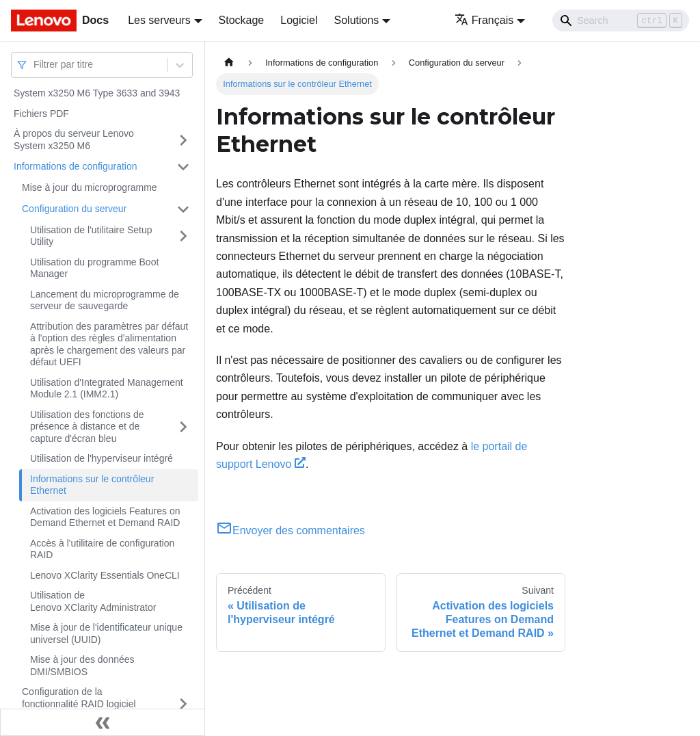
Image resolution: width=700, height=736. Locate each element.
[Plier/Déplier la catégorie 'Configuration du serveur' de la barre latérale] (183, 209)
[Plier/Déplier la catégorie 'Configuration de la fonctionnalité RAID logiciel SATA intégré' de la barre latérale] (183, 704)
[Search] (621, 21)
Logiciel (299, 20)
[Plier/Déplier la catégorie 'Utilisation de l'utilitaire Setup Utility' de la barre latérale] (183, 236)
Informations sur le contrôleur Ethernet (92, 485)
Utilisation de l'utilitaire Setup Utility (91, 236)
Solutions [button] (357, 20)
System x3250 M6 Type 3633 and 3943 (97, 93)
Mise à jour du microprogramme (90, 187)
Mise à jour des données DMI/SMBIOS (82, 666)
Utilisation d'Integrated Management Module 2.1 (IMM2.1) (107, 389)
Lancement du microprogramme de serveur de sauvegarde (105, 300)
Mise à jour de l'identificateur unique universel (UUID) (106, 633)
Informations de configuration (76, 166)
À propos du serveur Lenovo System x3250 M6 (74, 140)
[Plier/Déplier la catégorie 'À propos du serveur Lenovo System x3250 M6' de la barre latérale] (183, 140)
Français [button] (484, 20)
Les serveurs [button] (159, 20)
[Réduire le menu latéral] (103, 722)
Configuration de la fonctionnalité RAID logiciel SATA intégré (79, 704)
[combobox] (35, 65)
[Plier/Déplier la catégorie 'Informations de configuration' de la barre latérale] (183, 167)
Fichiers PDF (41, 114)
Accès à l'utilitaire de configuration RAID (102, 549)
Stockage (242, 20)
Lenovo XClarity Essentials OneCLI (105, 575)
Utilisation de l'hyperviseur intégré (102, 458)
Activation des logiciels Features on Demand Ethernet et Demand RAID (105, 517)
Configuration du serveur (74, 209)
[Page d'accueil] (229, 63)
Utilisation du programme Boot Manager (94, 268)
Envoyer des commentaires (291, 530)
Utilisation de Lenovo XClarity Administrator (93, 601)
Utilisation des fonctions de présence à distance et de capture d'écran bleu (87, 426)
